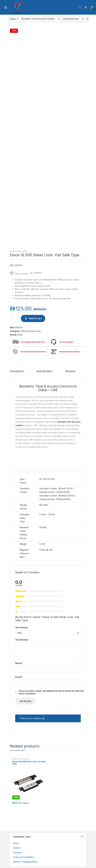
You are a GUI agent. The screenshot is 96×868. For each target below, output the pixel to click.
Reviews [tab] (70, 371)
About (16, 843)
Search (80, 7)
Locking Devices (71, 19)
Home (13, 19)
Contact (17, 848)
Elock (20, 335)
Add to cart (35, 318)
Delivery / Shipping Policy (25, 862)
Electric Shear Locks (19, 251)
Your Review (22, 640)
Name (19, 663)
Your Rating (21, 627)
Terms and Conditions (23, 857)
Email (19, 677)
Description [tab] (17, 371)
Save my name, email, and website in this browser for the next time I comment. (51, 692)
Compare (37, 273)
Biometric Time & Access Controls (38, 19)
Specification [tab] (44, 371)
